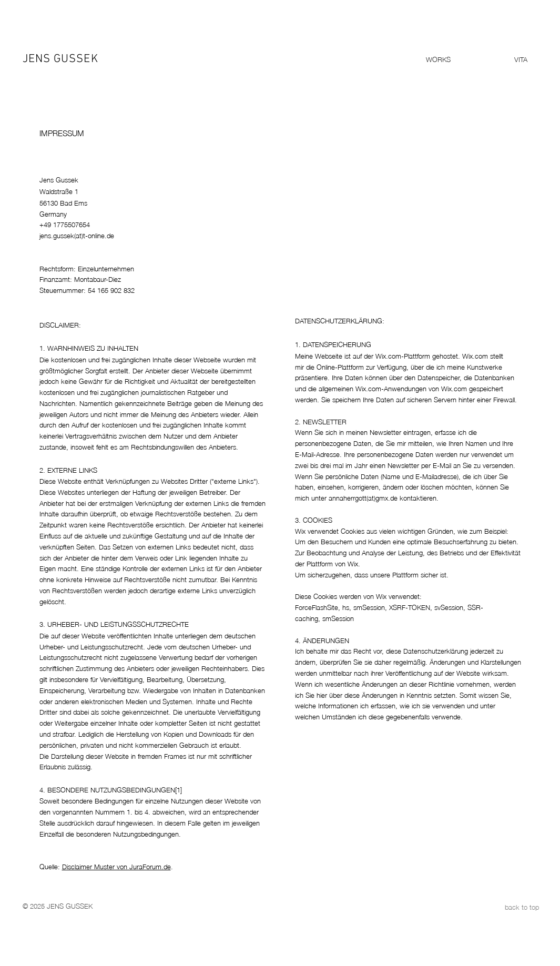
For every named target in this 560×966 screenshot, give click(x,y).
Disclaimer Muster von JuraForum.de (116, 866)
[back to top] (502, 907)
